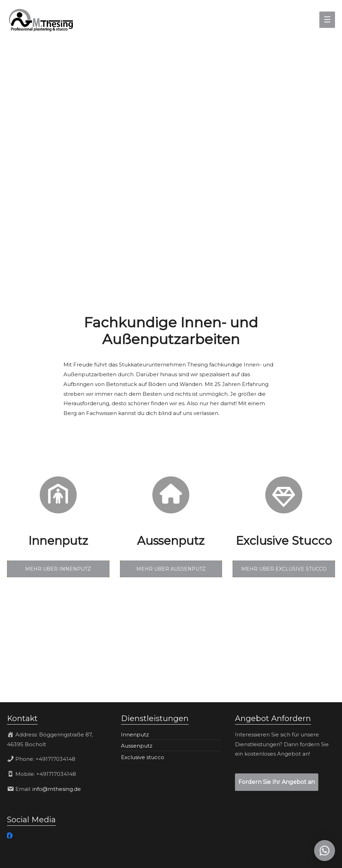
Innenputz (135, 735)
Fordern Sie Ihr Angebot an (277, 782)
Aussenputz (137, 746)
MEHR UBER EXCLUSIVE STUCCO (284, 569)
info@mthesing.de (57, 789)
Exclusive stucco (143, 757)
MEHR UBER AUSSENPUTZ (171, 569)
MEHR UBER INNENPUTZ (58, 569)
